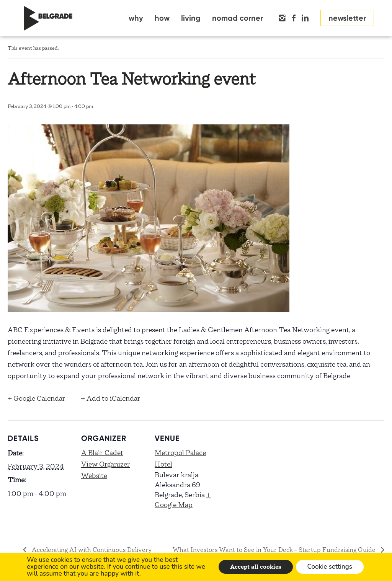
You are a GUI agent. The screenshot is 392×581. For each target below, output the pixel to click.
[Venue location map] (269, 473)
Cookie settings (330, 567)
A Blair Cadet (102, 453)
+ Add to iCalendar (111, 398)
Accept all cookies (256, 567)
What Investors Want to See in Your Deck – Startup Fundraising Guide (275, 550)
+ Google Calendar (37, 398)
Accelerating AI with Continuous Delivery (91, 550)
